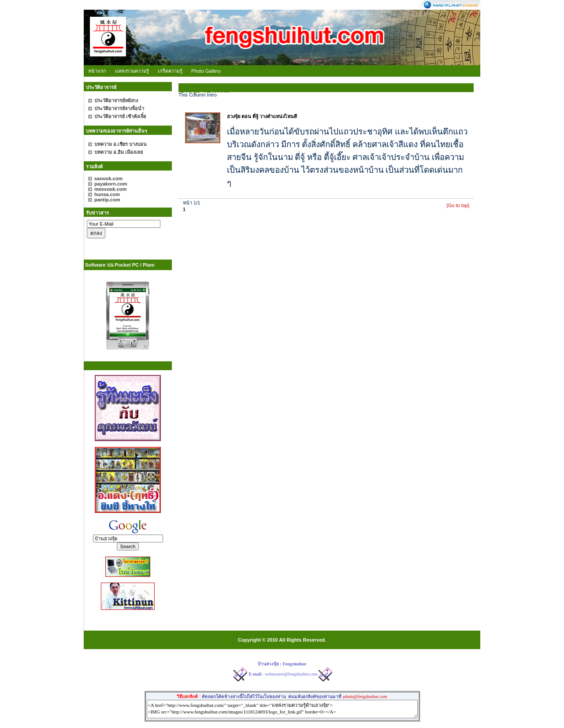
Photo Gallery (206, 71)
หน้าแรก (97, 71)
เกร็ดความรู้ (170, 71)
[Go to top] (458, 205)
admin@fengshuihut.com (365, 696)
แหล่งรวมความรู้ (132, 71)
